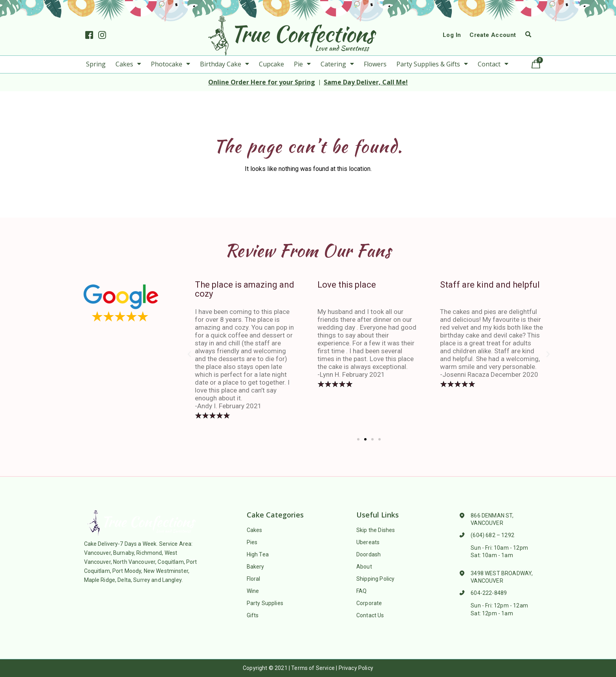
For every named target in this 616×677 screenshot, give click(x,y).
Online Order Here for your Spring (262, 82)
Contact (493, 64)
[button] (358, 439)
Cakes (128, 64)
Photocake (170, 64)
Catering (337, 64)
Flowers (375, 64)
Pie (302, 64)
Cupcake (271, 64)
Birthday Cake (225, 64)
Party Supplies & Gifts (432, 64)
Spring (96, 64)
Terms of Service (313, 668)
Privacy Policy (356, 668)
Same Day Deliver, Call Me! (366, 82)
